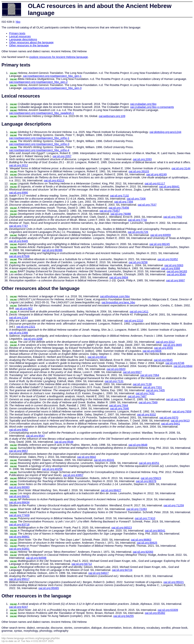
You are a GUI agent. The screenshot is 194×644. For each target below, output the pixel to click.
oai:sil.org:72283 (137, 509)
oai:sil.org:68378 (146, 481)
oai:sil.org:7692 (173, 217)
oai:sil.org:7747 (18, 226)
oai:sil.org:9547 (35, 436)
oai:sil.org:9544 (176, 274)
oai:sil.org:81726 (138, 232)
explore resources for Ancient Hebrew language (59, 57)
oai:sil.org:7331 (152, 387)
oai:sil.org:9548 (64, 442)
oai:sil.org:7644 (119, 405)
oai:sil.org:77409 (19, 515)
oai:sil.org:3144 (181, 168)
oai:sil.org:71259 (174, 505)
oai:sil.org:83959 (160, 235)
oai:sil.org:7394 (124, 202)
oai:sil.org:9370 (169, 418)
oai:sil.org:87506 (19, 256)
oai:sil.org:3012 (18, 165)
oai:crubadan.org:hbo (143, 104)
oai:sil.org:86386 (52, 250)
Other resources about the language (31, 42)
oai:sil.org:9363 (174, 265)
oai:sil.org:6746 (175, 363)
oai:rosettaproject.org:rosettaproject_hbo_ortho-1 (39, 138)
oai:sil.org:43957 (73, 475)
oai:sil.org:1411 (139, 311)
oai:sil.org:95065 (49, 588)
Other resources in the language (29, 45)
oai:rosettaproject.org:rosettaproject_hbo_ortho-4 (39, 150)
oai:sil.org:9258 (138, 262)
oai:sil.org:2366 (18, 333)
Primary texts (17, 33)
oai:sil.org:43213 (54, 180)
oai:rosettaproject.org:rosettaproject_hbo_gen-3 (52, 88)
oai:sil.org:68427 (111, 490)
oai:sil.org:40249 (156, 174)
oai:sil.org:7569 (148, 402)
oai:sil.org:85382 (155, 613)
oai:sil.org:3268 (33, 339)
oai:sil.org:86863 (141, 540)
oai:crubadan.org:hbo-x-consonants (152, 107)
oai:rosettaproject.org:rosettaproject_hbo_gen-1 (52, 76)
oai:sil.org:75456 (119, 208)
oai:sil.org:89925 (147, 543)
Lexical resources (20, 36)
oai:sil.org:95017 (19, 579)
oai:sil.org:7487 (137, 396)
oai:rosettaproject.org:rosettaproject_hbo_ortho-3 (39, 144)
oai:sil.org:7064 (150, 375)
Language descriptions (23, 39)
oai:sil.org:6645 (163, 360)
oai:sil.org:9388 (171, 268)
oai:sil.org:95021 (174, 582)
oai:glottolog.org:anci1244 (165, 132)
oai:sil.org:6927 (132, 372)
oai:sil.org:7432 (145, 393)
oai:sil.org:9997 (176, 280)
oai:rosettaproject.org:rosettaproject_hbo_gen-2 (38, 82)
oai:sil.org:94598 (36, 558)
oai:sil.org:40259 (52, 469)
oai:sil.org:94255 (124, 616)
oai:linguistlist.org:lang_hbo (118, 302)
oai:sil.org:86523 (122, 528)
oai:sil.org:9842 (87, 457)
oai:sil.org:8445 (18, 241)
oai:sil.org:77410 (145, 518)
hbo (18, 22)
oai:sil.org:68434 (19, 502)
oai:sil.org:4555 (163, 348)
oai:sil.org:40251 (149, 463)
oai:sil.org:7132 (119, 196)
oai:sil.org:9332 (146, 415)
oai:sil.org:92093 (143, 552)
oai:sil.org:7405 (155, 390)
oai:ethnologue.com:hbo (115, 296)
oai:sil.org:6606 (152, 351)
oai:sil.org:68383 (19, 487)
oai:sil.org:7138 (142, 384)
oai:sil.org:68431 (19, 496)
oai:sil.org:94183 (177, 271)
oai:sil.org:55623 (151, 478)
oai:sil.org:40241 (104, 460)
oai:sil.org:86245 (160, 244)
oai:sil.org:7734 (137, 220)
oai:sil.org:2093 (142, 159)
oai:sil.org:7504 (176, 399)
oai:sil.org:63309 (168, 610)
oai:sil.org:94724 (122, 570)
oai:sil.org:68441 (169, 187)
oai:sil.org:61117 (155, 183)
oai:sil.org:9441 (171, 424)
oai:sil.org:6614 (97, 357)
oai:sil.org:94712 (82, 564)
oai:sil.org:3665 (172, 345)
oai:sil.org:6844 (183, 366)
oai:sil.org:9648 (138, 445)
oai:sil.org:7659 (182, 411)
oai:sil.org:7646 (119, 408)
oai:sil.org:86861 (19, 537)
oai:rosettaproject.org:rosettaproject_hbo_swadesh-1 (41, 113)
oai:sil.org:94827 (99, 573)
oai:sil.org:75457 (110, 211)
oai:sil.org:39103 (139, 171)
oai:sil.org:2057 (62, 156)
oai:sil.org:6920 (116, 369)
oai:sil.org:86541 (155, 531)
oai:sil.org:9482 (18, 430)
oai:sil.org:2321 (26, 327)
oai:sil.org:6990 (18, 193)
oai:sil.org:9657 (18, 451)
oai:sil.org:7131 (114, 381)
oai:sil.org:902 (24, 308)
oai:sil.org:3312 (165, 342)
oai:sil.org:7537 (147, 205)
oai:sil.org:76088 (121, 214)
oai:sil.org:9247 (18, 607)
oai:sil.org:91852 (168, 259)
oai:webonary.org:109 (112, 116)
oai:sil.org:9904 (119, 277)
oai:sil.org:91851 (19, 549)
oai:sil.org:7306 (136, 199)
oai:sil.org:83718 (19, 525)
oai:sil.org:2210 (134, 321)
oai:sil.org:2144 (18, 318)
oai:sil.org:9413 (180, 421)
